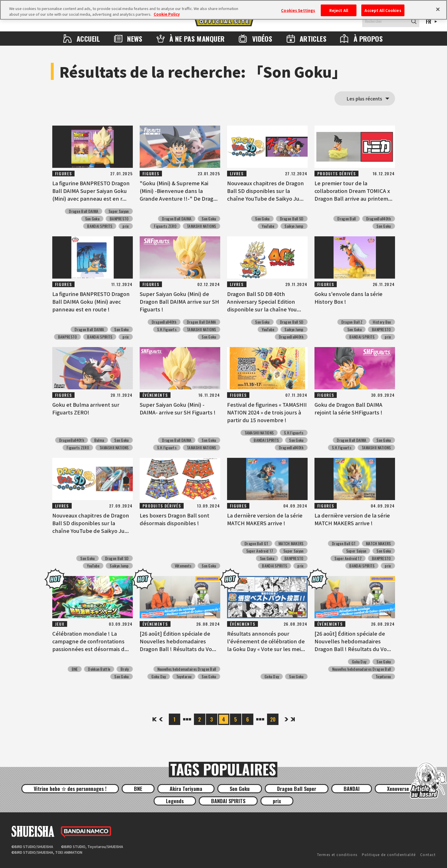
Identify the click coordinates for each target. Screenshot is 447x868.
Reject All (339, 10)
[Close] (438, 9)
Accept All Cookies (383, 10)
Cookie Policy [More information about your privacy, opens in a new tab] (167, 14)
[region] (224, 10)
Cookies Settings (298, 10)
